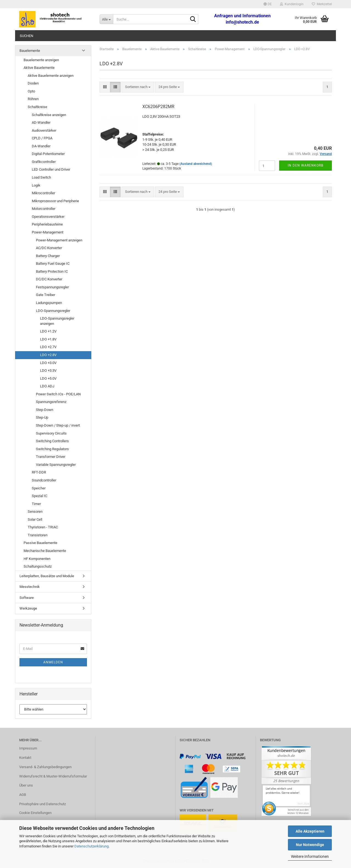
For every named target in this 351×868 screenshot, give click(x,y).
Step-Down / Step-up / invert (58, 425)
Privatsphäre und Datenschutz (43, 804)
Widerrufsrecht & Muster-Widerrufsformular (53, 776)
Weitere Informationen (310, 856)
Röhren (33, 99)
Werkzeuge (28, 608)
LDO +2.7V (48, 347)
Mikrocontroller (43, 193)
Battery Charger (48, 256)
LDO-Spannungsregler (53, 311)
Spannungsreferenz (51, 402)
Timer (36, 504)
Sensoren (35, 511)
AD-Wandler (41, 122)
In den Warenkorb (305, 165)
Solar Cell (35, 519)
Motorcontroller (44, 209)
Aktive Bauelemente (39, 68)
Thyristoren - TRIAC (43, 527)
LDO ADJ (47, 386)
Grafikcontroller (44, 162)
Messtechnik (30, 587)
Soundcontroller (44, 480)
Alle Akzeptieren (310, 831)
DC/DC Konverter (49, 279)
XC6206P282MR (158, 107)
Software (27, 598)
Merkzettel (322, 4)
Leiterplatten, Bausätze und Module (47, 576)
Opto (31, 91)
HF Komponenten (37, 559)
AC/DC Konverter (49, 248)
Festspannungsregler (52, 287)
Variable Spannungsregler (56, 465)
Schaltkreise (37, 107)
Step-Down (45, 410)
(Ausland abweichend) (196, 164)
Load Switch (41, 177)
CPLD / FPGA (42, 138)
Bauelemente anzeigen (41, 60)
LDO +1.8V (48, 339)
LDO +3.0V (48, 363)
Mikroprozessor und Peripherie (55, 201)
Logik (36, 185)
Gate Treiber (46, 295)
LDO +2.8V (48, 355)
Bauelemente (30, 51)
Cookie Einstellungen (35, 813)
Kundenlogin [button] (292, 4)
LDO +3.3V (48, 370)
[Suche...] (106, 19)
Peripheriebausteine (47, 224)
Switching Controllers (52, 441)
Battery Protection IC (52, 271)
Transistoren (38, 535)
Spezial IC (39, 496)
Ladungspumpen (49, 303)
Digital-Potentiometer (48, 154)
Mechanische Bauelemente (45, 551)
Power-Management (48, 232)
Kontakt (25, 758)
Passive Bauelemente (40, 543)
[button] (268, 4)
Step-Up (42, 417)
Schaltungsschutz (38, 566)
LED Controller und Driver (51, 169)
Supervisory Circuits (51, 433)
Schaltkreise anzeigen (49, 115)
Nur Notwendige (310, 845)
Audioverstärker (44, 130)
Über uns (26, 785)
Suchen (26, 36)
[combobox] (138, 87)
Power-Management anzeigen (59, 240)
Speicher (39, 488)
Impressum (28, 748)
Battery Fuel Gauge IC (53, 263)
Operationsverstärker (48, 217)
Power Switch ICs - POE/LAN (58, 394)
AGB (23, 795)
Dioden (33, 83)
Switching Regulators (52, 449)
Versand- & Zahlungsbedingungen (45, 767)
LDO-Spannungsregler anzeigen (57, 321)
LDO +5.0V (48, 378)
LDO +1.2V (48, 331)
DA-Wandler (41, 146)
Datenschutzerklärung (91, 846)
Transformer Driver (51, 457)
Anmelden (53, 662)
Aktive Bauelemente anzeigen (51, 76)
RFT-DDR (39, 472)
